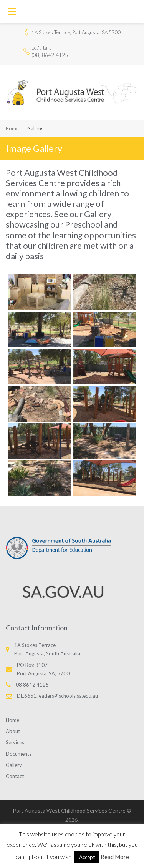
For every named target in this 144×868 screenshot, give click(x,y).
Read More (115, 857)
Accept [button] (87, 857)
